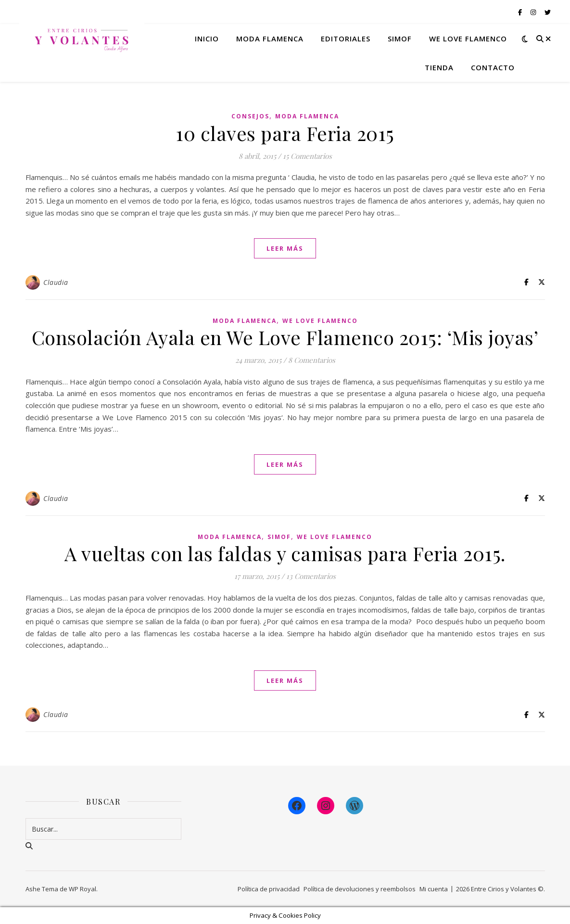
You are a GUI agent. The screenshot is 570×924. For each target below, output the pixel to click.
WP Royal (82, 889)
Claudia (56, 282)
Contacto (493, 67)
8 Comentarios (312, 360)
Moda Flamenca (307, 116)
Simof (400, 38)
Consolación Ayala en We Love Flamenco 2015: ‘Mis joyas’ (285, 337)
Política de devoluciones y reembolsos (360, 889)
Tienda (439, 67)
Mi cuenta (434, 889)
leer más (285, 248)
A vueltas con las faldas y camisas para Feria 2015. (285, 553)
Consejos (250, 116)
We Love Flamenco (468, 38)
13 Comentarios (311, 576)
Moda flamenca (270, 38)
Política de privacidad (269, 889)
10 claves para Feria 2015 (285, 133)
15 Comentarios (307, 156)
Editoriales (346, 38)
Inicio (207, 38)
